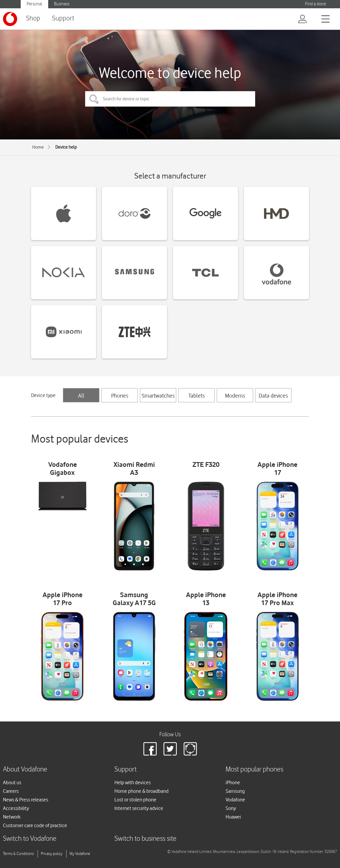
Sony (231, 808)
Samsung (235, 791)
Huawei (233, 817)
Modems (235, 396)
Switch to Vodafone (30, 839)
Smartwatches (158, 396)
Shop (33, 19)
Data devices (273, 396)
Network (12, 817)
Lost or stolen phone (135, 800)
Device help (66, 147)
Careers (11, 791)
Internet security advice (139, 808)
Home (38, 147)
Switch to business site (145, 839)
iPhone (233, 782)
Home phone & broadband (141, 791)
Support (63, 19)
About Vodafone (25, 770)
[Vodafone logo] (10, 19)
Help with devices (133, 782)
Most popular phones (254, 770)
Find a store (315, 4)
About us (12, 782)
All (81, 396)
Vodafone (235, 800)
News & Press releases (26, 800)
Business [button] (62, 4)
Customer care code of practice (35, 825)
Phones (120, 396)
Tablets (197, 396)
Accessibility (16, 808)
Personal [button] (34, 4)
